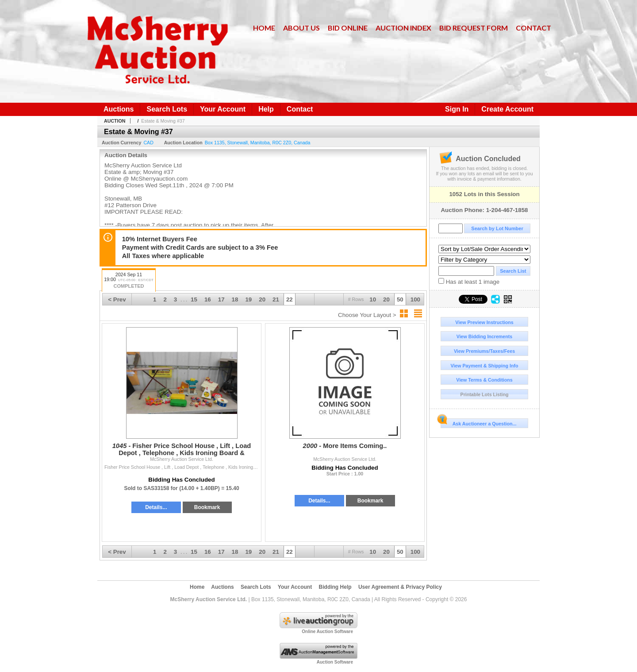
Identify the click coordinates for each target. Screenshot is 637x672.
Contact (533, 28)
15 (194, 299)
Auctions (119, 109)
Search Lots (167, 109)
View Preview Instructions (484, 322)
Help (266, 109)
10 (373, 299)
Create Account (507, 109)
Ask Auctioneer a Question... (478, 422)
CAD (148, 143)
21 (276, 299)
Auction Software (335, 662)
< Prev (117, 299)
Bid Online (348, 28)
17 (221, 299)
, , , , (258, 143)
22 (290, 299)
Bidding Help (335, 587)
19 (248, 299)
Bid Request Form (474, 28)
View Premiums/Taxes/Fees (484, 351)
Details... (156, 507)
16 (208, 299)
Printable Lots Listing (485, 394)
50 (400, 299)
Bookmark (207, 507)
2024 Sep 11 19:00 (129, 281)
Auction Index (403, 28)
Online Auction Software (327, 631)
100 (415, 299)
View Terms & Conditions (484, 380)
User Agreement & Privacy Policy (400, 587)
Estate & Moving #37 (163, 121)
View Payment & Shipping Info (484, 366)
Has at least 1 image (469, 282)
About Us (301, 28)
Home (264, 28)
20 (386, 299)
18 (235, 299)
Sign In (457, 109)
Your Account (223, 109)
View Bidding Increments (485, 336)
